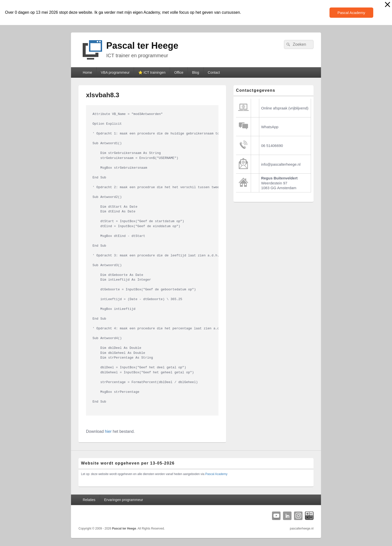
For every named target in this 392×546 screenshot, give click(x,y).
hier (108, 431)
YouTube (276, 516)
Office (179, 72)
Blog (195, 72)
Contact (214, 72)
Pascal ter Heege (142, 46)
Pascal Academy (351, 13)
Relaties (89, 500)
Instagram (298, 516)
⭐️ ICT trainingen (152, 72)
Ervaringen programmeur (124, 500)
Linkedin (287, 516)
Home (87, 72)
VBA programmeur (115, 72)
